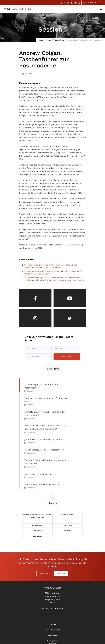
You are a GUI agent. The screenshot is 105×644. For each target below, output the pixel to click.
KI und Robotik (37, 525)
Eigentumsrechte (68, 515)
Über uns (44, 573)
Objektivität (68, 525)
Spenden (61, 573)
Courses (49, 40)
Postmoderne (59, 40)
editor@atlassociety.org (53, 608)
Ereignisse (53, 635)
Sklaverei (68, 531)
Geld (37, 520)
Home (41, 40)
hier (62, 245)
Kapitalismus (68, 520)
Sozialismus (37, 536)
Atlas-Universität (53, 630)
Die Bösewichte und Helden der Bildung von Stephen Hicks (37, 515)
